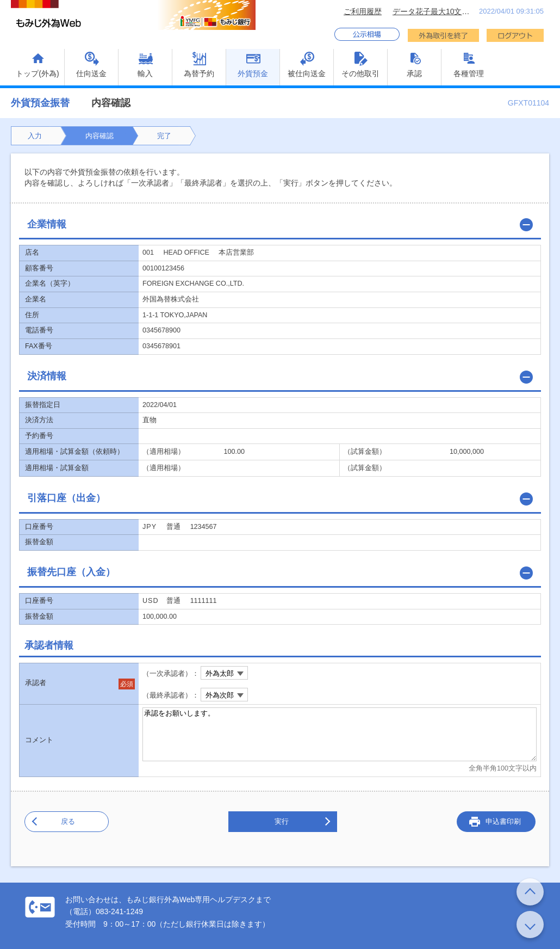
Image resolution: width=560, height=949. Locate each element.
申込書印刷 (503, 821)
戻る (68, 821)
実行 (282, 821)
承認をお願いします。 (340, 734)
